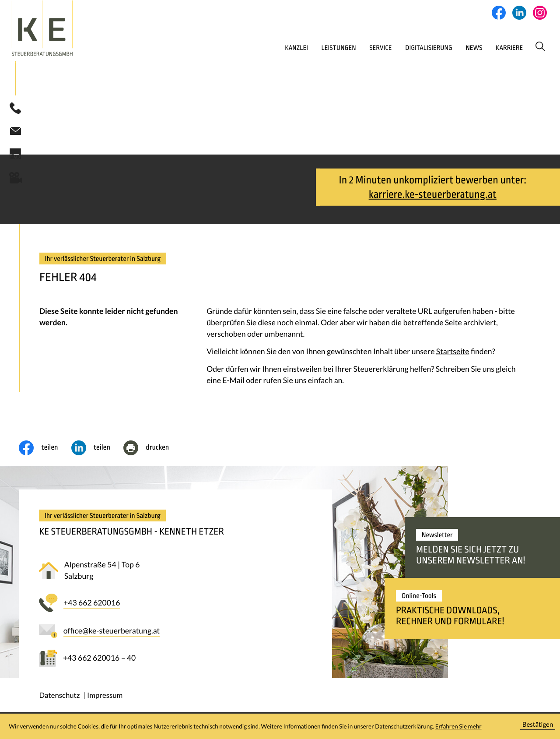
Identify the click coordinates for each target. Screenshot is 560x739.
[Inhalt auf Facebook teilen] (45, 450)
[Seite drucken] (153, 450)
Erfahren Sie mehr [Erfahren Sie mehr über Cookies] (458, 726)
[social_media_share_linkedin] (97, 450)
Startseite (453, 354)
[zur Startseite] (61, 28)
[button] (15, 110)
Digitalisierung (400, 47)
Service (347, 47)
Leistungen (302, 47)
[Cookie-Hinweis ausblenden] (537, 726)
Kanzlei (255, 47)
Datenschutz (59, 697)
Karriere (488, 47)
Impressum (105, 697)
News (449, 47)
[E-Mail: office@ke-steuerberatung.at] (15, 133)
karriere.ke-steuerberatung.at (433, 196)
